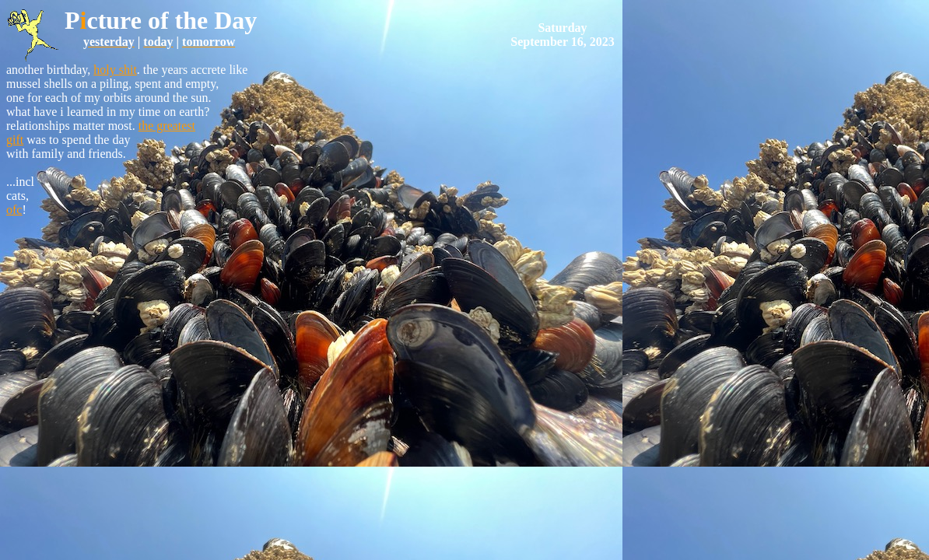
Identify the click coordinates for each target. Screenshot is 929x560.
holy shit (115, 70)
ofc (14, 210)
